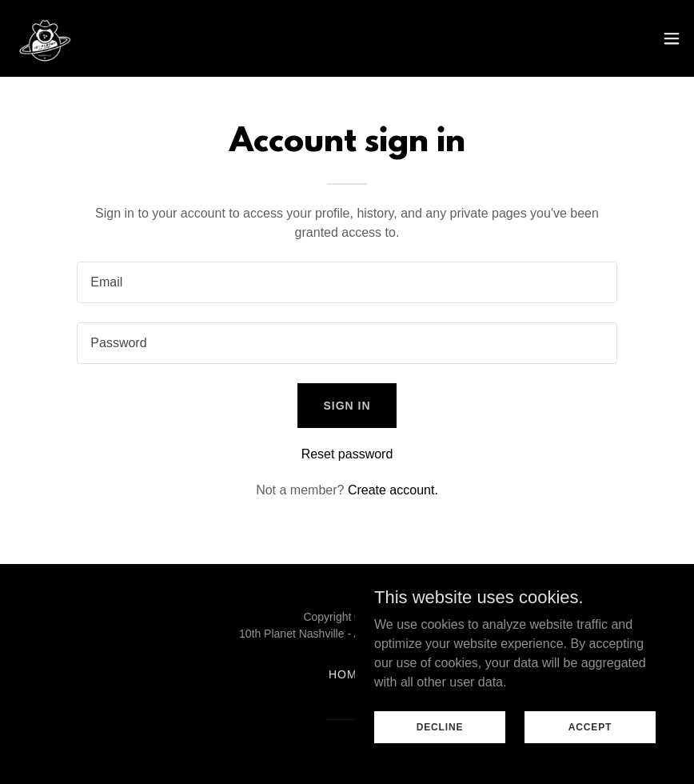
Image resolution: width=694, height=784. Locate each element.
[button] (672, 38)
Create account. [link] (393, 490)
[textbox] (347, 282)
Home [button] (347, 674)
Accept (590, 726)
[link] (45, 38)
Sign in (347, 406)
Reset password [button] (347, 454)
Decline (440, 726)
